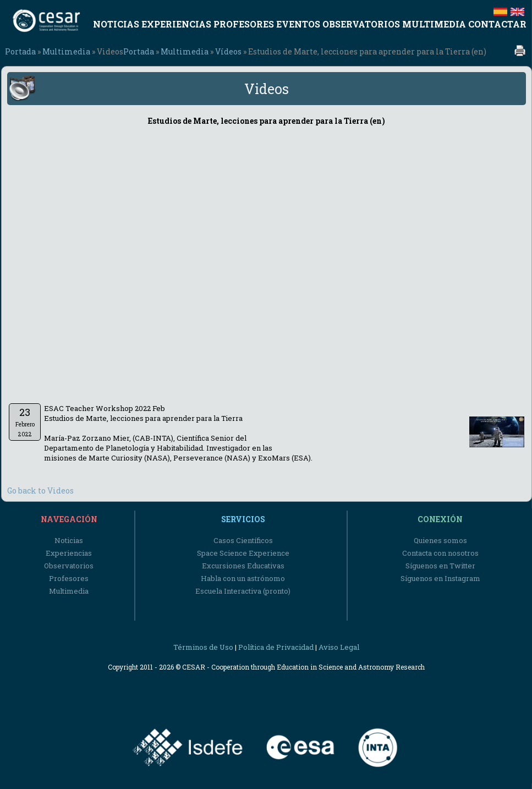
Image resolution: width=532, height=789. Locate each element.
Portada (20, 51)
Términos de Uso (203, 647)
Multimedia (66, 51)
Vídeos (228, 51)
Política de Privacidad (276, 647)
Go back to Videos (40, 491)
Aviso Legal (339, 647)
